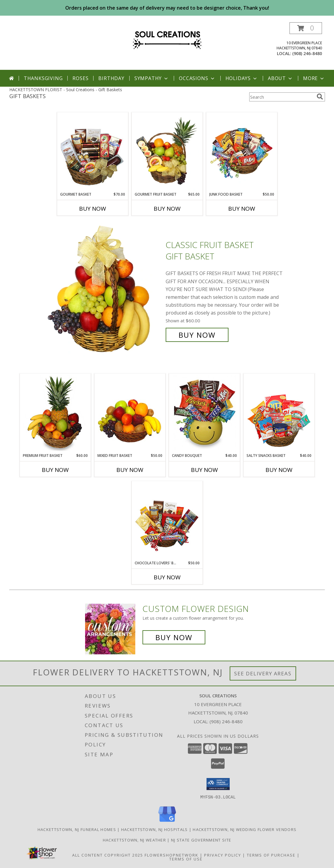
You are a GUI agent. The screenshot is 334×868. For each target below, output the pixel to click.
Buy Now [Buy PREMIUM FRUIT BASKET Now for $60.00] (55, 470)
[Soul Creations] (167, 38)
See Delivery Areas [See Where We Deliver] (263, 673)
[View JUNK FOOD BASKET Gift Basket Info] (242, 152)
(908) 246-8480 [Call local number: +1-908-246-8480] (307, 53)
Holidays (242, 78)
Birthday (111, 78)
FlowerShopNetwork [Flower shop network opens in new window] (172, 855)
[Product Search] (282, 97)
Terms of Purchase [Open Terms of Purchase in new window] (271, 855)
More (314, 78)
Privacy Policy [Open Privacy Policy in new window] (223, 855)
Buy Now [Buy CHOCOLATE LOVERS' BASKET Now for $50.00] (167, 577)
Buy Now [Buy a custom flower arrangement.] (174, 637)
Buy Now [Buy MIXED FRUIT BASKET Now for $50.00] (130, 470)
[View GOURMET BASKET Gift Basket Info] (92, 152)
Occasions (197, 78)
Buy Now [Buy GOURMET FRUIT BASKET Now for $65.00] (167, 209)
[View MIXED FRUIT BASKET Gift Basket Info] (130, 414)
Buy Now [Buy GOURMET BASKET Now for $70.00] (93, 209)
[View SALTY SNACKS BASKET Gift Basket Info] (279, 414)
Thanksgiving (43, 78)
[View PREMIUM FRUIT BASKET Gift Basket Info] (55, 414)
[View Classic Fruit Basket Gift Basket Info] (103, 290)
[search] (320, 97)
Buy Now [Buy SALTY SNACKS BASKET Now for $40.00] (279, 470)
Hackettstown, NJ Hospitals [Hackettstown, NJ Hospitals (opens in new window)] (155, 829)
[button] (306, 28)
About (280, 78)
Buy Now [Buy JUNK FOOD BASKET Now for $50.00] (242, 209)
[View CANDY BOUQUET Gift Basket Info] (204, 414)
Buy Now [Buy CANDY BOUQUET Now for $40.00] (204, 470)
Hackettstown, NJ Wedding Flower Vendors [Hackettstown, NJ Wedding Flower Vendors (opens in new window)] (245, 829)
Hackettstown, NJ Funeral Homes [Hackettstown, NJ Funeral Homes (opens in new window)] (77, 829)
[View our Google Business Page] (167, 822)
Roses (80, 78)
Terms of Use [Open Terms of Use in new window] (186, 859)
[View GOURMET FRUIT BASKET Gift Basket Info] (167, 152)
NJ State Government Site (201, 840)
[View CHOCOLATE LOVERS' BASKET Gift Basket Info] (167, 521)
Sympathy (152, 78)
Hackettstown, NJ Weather (134, 840)
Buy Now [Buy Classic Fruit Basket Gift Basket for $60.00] (197, 335)
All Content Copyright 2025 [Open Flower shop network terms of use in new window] (108, 855)
